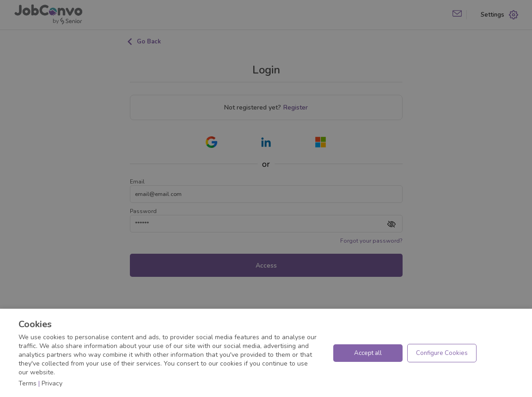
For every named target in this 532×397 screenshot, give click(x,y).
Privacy (52, 383)
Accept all (368, 353)
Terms (28, 383)
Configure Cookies (442, 353)
